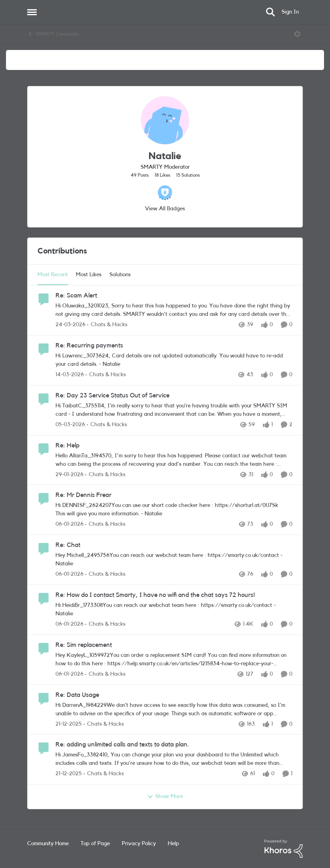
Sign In (290, 12)
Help (173, 844)
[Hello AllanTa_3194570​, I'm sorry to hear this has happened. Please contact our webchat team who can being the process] (174, 460)
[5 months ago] (70, 474)
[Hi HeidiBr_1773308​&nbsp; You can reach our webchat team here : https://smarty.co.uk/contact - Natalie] (172, 610)
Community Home (48, 844)
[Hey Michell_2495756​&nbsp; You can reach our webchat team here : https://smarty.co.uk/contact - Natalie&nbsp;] (172, 560)
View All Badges (165, 209)
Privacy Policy (139, 844)
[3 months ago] (71, 325)
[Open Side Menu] (32, 12)
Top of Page (95, 844)
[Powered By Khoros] (284, 849)
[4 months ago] (70, 375)
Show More (165, 797)
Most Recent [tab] (53, 275)
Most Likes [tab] (89, 275)
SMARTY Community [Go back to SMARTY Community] (53, 34)
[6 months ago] (70, 524)
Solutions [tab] (120, 275)
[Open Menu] (297, 34)
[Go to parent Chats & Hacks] (107, 325)
